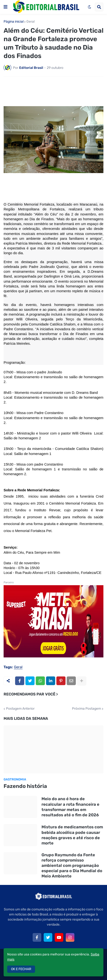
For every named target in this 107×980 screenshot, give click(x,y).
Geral (30, 22)
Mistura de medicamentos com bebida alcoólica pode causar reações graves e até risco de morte (72, 835)
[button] (6, 7)
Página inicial (14, 22)
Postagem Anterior (20, 709)
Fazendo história (25, 786)
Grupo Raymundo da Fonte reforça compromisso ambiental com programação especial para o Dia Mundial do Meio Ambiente (72, 865)
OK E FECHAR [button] (21, 969)
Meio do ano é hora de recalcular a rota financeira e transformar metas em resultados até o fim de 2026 (70, 807)
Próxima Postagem (86, 709)
